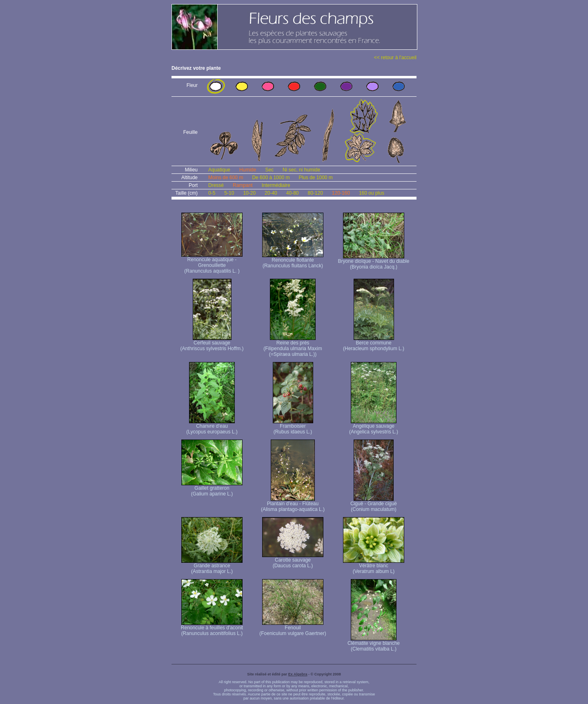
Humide (248, 170)
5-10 (229, 193)
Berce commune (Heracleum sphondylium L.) (374, 343)
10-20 (249, 193)
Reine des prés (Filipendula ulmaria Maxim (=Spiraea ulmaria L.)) (293, 346)
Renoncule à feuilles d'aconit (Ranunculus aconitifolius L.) (212, 628)
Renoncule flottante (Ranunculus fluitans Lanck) (293, 261)
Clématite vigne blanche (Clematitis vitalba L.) (374, 644)
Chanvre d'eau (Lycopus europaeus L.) (212, 427)
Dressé (216, 185)
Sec (269, 170)
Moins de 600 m (226, 178)
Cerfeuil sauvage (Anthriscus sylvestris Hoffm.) (212, 343)
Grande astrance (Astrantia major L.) (212, 566)
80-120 (315, 193)
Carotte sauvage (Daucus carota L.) (293, 561)
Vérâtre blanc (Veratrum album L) (374, 566)
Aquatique (219, 170)
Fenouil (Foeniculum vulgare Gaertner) (293, 628)
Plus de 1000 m (315, 178)
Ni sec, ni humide (301, 170)
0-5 (212, 193)
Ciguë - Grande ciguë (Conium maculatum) (374, 504)
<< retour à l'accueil (395, 58)
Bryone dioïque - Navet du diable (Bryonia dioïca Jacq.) (374, 262)
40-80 (293, 193)
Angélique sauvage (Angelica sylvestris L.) (374, 427)
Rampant (243, 185)
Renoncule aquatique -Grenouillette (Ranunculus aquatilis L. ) (212, 263)
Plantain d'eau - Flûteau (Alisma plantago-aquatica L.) (293, 504)
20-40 (271, 193)
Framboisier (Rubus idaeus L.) (293, 427)
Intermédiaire (276, 185)
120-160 (341, 193)
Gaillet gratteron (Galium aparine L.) (212, 489)
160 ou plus (372, 193)
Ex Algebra (298, 674)
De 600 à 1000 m (271, 178)
